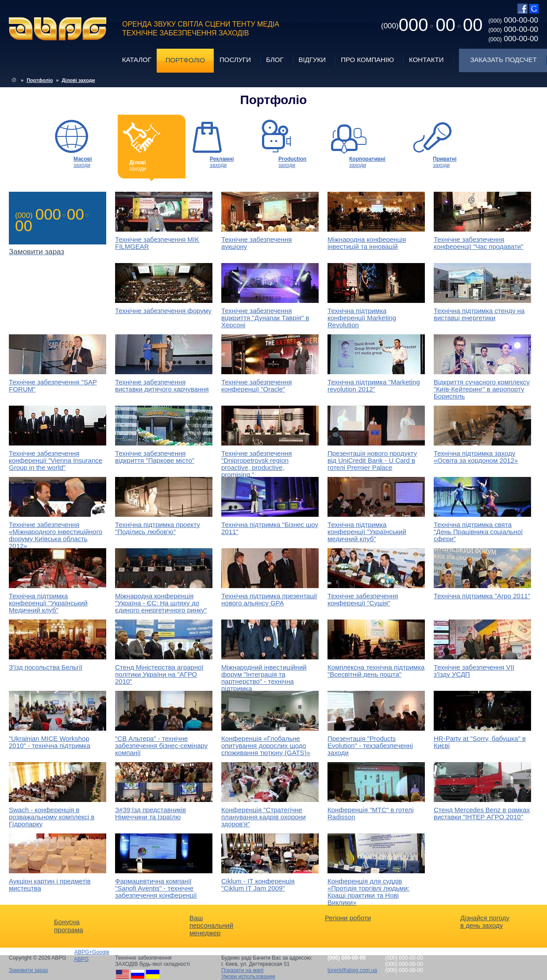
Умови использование (248, 976)
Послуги (235, 60)
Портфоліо (185, 60)
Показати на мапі (243, 970)
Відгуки (312, 60)
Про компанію (367, 60)
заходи (83, 162)
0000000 (432, 25)
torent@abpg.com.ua (352, 970)
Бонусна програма (69, 926)
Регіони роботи (348, 918)
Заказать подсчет (504, 60)
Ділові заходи (79, 80)
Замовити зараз (28, 970)
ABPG (58, 29)
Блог (275, 60)
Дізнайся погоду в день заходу (485, 922)
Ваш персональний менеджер (211, 925)
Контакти (426, 60)
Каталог (137, 60)
